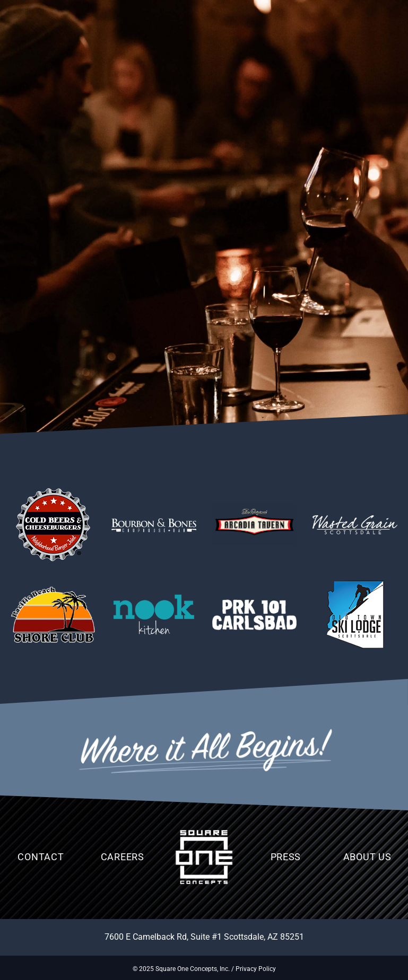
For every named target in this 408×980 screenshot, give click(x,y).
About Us (367, 857)
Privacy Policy (256, 969)
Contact (41, 857)
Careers (123, 857)
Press (286, 857)
